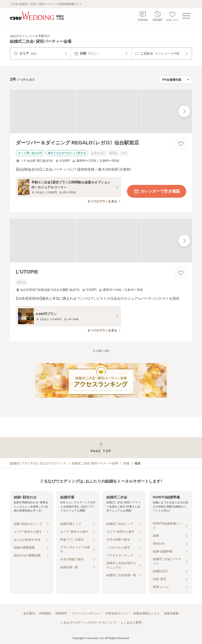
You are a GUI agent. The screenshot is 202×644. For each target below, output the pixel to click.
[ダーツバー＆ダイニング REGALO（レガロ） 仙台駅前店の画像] (101, 111)
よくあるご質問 (131, 623)
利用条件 (61, 613)
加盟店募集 (171, 613)
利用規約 (45, 613)
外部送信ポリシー (117, 613)
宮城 (126, 463)
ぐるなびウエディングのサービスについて (88, 623)
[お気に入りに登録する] (181, 144)
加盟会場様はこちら (146, 613)
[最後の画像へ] (184, 111)
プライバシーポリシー (86, 613)
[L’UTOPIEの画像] (101, 241)
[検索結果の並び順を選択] (176, 80)
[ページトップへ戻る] (101, 448)
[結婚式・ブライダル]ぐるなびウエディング (38, 463)
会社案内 (29, 613)
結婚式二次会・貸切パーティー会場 (95, 463)
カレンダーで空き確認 (157, 191)
